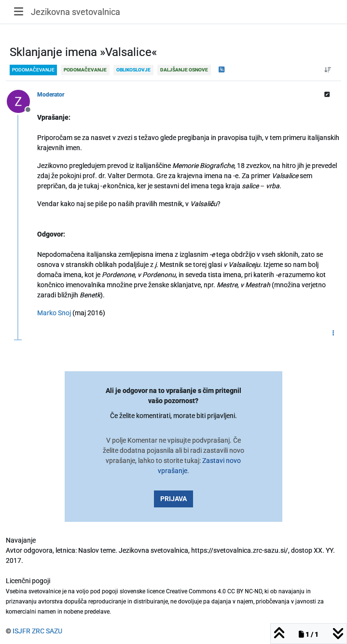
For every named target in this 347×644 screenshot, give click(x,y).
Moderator (51, 95)
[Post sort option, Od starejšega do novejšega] (328, 70)
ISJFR (21, 631)
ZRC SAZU (47, 631)
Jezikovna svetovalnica (76, 12)
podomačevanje (33, 70)
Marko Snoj (54, 313)
